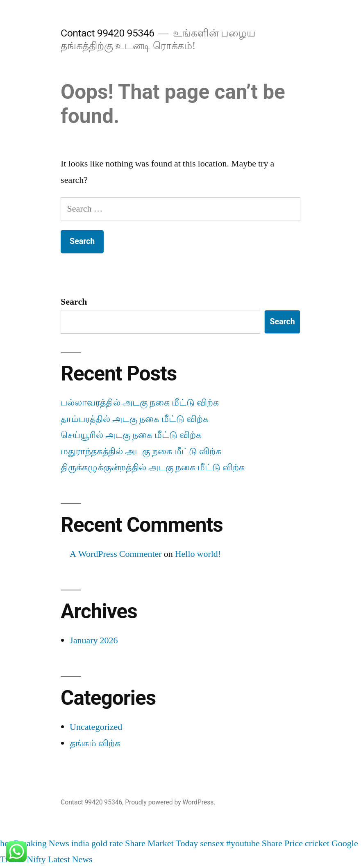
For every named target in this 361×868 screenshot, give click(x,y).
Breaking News (41, 843)
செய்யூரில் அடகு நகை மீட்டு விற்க (131, 435)
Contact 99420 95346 (107, 33)
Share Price (282, 843)
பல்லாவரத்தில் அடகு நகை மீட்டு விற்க (140, 403)
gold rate (107, 843)
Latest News (70, 859)
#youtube (243, 843)
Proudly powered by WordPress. (170, 802)
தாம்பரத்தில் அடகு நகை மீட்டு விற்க (135, 419)
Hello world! (198, 554)
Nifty (36, 859)
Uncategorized (96, 727)
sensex (212, 843)
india (80, 843)
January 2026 (94, 640)
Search (74, 302)
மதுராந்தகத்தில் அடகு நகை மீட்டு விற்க (141, 451)
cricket (317, 843)
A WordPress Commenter (116, 554)
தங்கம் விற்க (95, 743)
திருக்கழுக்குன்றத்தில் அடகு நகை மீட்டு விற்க (153, 467)
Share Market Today (161, 843)
